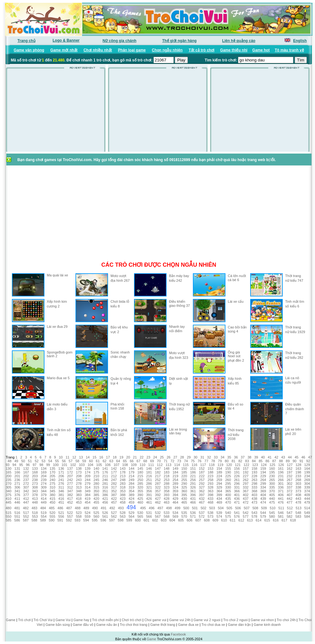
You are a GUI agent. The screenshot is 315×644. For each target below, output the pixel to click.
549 (307, 513)
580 (272, 516)
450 (52, 502)
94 (14, 465)
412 (26, 499)
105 (99, 465)
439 (263, 499)
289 (175, 484)
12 (74, 457)
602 (155, 520)
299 (263, 484)
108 (125, 465)
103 (82, 465)
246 (105, 480)
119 (220, 465)
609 (215, 520)
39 (256, 457)
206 (61, 476)
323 (167, 487)
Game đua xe (188, 625)
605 (181, 520)
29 (189, 457)
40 (263, 457)
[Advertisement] (56, 112)
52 (37, 461)
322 (158, 487)
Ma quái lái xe (58, 275)
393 (167, 495)
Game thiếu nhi (234, 50)
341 (17, 491)
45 (297, 457)
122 (246, 465)
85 (261, 461)
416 (61, 499)
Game (11, 620)
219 (175, 476)
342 (26, 491)
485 (52, 508)
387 (114, 495)
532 (158, 513)
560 (96, 516)
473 (254, 502)
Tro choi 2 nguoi (235, 620)
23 (148, 457)
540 (228, 513)
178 (123, 472)
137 (70, 469)
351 (105, 491)
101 (65, 465)
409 (307, 495)
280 (96, 484)
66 (132, 461)
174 (87, 472)
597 (112, 520)
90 (295, 461)
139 (87, 469)
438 (254, 499)
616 (276, 520)
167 (26, 472)
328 (210, 487)
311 (61, 487)
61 (98, 461)
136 (61, 469)
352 (114, 491)
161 (281, 469)
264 (263, 480)
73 (179, 461)
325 (184, 487)
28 (182, 457)
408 (298, 495)
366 (237, 491)
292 (202, 484)
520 (52, 513)
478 (298, 502)
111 (151, 465)
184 (175, 472)
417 (70, 499)
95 (21, 465)
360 (184, 491)
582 (290, 516)
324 (175, 487)
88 (281, 461)
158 (254, 469)
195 (272, 472)
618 (293, 520)
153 (210, 469)
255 (184, 480)
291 (193, 484)
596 (103, 520)
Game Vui (63, 620)
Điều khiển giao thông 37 (180, 304)
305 (8, 487)
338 (298, 487)
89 (288, 461)
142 (114, 469)
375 (8, 495)
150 (184, 469)
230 (272, 476)
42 (276, 457)
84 (254, 461)
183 (167, 472)
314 (87, 487)
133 (35, 469)
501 (195, 508)
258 (210, 480)
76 (199, 461)
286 (149, 484)
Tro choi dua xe (213, 625)
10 (61, 457)
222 (202, 476)
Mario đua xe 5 (58, 378)
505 (229, 508)
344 (44, 491)
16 (101, 457)
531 (149, 513)
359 (175, 491)
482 (26, 508)
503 (212, 508)
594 (86, 520)
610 (224, 520)
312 (70, 487)
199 (307, 472)
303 (298, 484)
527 (114, 513)
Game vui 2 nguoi (207, 620)
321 (149, 487)
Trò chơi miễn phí (105, 620)
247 (114, 480)
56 (64, 461)
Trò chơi (24, 620)
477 (290, 502)
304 (307, 484)
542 (245, 513)
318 (123, 487)
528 (123, 513)
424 (132, 499)
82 (240, 461)
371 (281, 491)
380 (52, 495)
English (300, 41)
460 (140, 502)
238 (35, 480)
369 (263, 491)
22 (142, 457)
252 (158, 480)
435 (228, 499)
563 (123, 516)
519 (44, 513)
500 (186, 508)
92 (308, 461)
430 (184, 499)
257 (202, 480)
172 (70, 472)
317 (114, 487)
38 (249, 457)
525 (96, 513)
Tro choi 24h (286, 620)
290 (184, 484)
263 (254, 480)
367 (245, 491)
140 (96, 469)
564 (132, 516)
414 (44, 499)
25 (162, 457)
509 (264, 508)
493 (121, 508)
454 (87, 502)
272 (26, 484)
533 (167, 513)
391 (149, 495)
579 (263, 516)
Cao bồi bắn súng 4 (237, 329)
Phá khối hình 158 (117, 406)
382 (70, 495)
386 (105, 495)
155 (228, 469)
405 (272, 495)
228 (254, 476)
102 (73, 465)
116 (194, 465)
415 (52, 499)
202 (26, 476)
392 (158, 495)
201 (17, 476)
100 (56, 465)
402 (245, 495)
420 (96, 499)
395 (184, 495)
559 (87, 516)
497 (160, 508)
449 (44, 502)
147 (158, 469)
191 (237, 472)
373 (298, 491)
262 (245, 480)
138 (79, 469)
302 (290, 484)
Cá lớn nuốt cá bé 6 (237, 278)
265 (272, 480)
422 (114, 499)
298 (254, 484)
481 (17, 508)
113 (168, 465)
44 (290, 457)
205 (52, 476)
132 (26, 469)
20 (128, 457)
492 (112, 508)
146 (149, 469)
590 (52, 520)
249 (132, 480)
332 (245, 487)
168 (35, 472)
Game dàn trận (239, 625)
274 (44, 484)
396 (193, 495)
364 (219, 491)
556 (61, 516)
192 (245, 472)
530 (140, 513)
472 (245, 502)
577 (245, 516)
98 (41, 465)
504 (221, 508)
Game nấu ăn (107, 625)
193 (254, 472)
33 (216, 457)
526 (105, 513)
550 (8, 516)
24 (155, 457)
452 (70, 502)
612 (241, 520)
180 (140, 472)
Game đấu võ (83, 625)
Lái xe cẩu (236, 301)
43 (283, 457)
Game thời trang (163, 625)
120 (229, 465)
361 (193, 491)
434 (219, 499)
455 (96, 502)
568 (167, 516)
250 (140, 480)
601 (147, 520)
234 (307, 476)
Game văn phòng (29, 50)
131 (17, 469)
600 (138, 520)
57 (70, 461)
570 (184, 516)
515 (8, 513)
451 (61, 502)
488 (78, 508)
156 (237, 469)
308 (35, 487)
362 (202, 491)
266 (281, 480)
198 (298, 472)
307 (26, 487)
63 (111, 461)
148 (167, 469)
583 (298, 516)
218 (167, 476)
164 (307, 469)
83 (247, 461)
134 (44, 469)
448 (35, 502)
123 (255, 465)
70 (159, 461)
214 (132, 476)
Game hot (261, 50)
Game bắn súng (58, 625)
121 (238, 465)
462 (158, 502)
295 (228, 484)
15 (95, 457)
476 (281, 502)
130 (8, 469)
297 (245, 484)
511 (281, 508)
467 (202, 502)
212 (114, 476)
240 (52, 480)
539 (219, 513)
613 (250, 520)
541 (237, 513)
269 (307, 480)
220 (184, 476)
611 (233, 520)
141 (105, 469)
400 (228, 495)
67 (138, 461)
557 (70, 516)
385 (96, 495)
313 (79, 487)
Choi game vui (155, 620)
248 (123, 480)
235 (8, 480)
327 (202, 487)
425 (140, 499)
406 (281, 495)
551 (17, 516)
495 (143, 508)
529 (132, 513)
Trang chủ (26, 41)
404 (263, 495)
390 (140, 495)
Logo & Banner (66, 40)
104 (90, 465)
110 (142, 465)
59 (84, 461)
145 (140, 469)
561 (105, 516)
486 (60, 508)
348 (79, 491)
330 (228, 487)
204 (44, 476)
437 (245, 499)
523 (79, 513)
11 (67, 457)
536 (193, 513)
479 (307, 502)
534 (175, 513)
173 (79, 472)
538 (210, 513)
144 (132, 469)
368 (254, 491)
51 (30, 461)
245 (96, 480)
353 (123, 491)
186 (193, 472)
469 (219, 502)
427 (158, 499)
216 (149, 476)
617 (284, 520)
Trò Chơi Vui (43, 620)
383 (79, 495)
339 (307, 487)
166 (17, 472)
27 (175, 457)
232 (290, 476)
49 (16, 461)
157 (245, 469)
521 (61, 513)
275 (52, 484)
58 (77, 461)
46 (303, 457)
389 (132, 495)
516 (17, 513)
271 (17, 484)
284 (132, 484)
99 (48, 465)
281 (105, 484)
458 (123, 502)
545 (272, 513)
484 (43, 508)
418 (79, 499)
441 (281, 499)
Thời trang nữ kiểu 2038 (236, 434)
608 (207, 520)
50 (23, 461)
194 (263, 472)
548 (298, 513)
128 (298, 465)
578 (254, 516)
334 (263, 487)
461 (149, 502)
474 (263, 502)
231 (281, 476)
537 (202, 513)
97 (34, 465)
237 (26, 480)
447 (26, 502)
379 (44, 495)
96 (28, 465)
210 (96, 476)
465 (184, 502)
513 (298, 508)
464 (175, 502)
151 (193, 469)
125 (272, 465)
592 (69, 520)
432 (202, 499)
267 (290, 480)
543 (254, 513)
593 (77, 520)
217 (158, 476)
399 (219, 495)
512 (290, 508)
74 (186, 461)
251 (149, 480)
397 (202, 495)
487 (69, 508)
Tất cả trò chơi (201, 50)
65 (125, 461)
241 (61, 480)
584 (307, 516)
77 (206, 461)
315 (96, 487)
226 (237, 476)
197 (290, 472)
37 (243, 457)
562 (114, 516)
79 (220, 461)
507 (247, 508)
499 (178, 508)
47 (310, 457)
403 (254, 495)
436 (237, 499)
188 (210, 472)
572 (202, 516)
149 (175, 469)
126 (281, 465)
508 (255, 508)
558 (79, 516)
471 (237, 502)
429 (175, 499)
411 (17, 499)
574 (219, 516)
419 (87, 499)
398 (210, 495)
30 (195, 457)
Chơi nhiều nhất (98, 50)
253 (167, 480)
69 (152, 461)
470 (228, 502)
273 (35, 484)
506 (238, 508)
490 (95, 508)
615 (267, 520)
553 (35, 516)
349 (87, 491)
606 (189, 520)
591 (60, 520)
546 (281, 513)
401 (237, 495)
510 (272, 508)
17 (108, 457)
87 (274, 461)
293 (210, 484)
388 (123, 495)
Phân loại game (132, 50)
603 (164, 520)
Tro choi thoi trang (133, 625)
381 (61, 495)
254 (175, 480)
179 (132, 472)
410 (8, 499)
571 (193, 516)
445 (8, 502)
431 (193, 499)
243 (79, 480)
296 (237, 484)
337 (290, 487)
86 (267, 461)
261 (237, 480)
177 (114, 472)
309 (44, 487)
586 (17, 520)
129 (307, 465)
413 (35, 499)
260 (228, 480)
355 (140, 491)
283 (123, 484)
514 (307, 508)
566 (149, 516)
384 (87, 495)
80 (227, 461)
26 (168, 457)
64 (118, 461)
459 (132, 502)
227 (245, 476)
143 (123, 469)
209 (87, 476)
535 (184, 513)
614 (258, 520)
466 (193, 502)
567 (158, 516)
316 (105, 487)
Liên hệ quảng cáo (239, 41)
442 (290, 499)
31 (202, 457)
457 (114, 502)
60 (91, 461)
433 (210, 499)
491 (104, 508)
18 (115, 457)
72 (172, 461)
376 (17, 495)
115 (186, 465)
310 (52, 487)
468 (210, 502)
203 (35, 476)
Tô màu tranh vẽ (289, 50)
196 (281, 472)
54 (50, 461)
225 (228, 476)
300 (272, 484)
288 (167, 484)
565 (140, 516)
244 (87, 480)
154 (219, 469)
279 (87, 484)
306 (17, 487)
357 (158, 491)
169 (44, 472)
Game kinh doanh (267, 625)
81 (233, 461)
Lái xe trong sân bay (178, 431)
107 (116, 465)
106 (108, 465)
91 (301, 461)
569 (175, 516)
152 (202, 469)
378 (35, 495)
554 (44, 516)
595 (95, 520)
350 (96, 491)
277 (70, 484)
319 (132, 487)
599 (129, 520)
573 (210, 516)
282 (114, 484)
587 (26, 520)
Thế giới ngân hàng (179, 41)
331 (237, 487)
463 (167, 502)
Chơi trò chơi (132, 620)
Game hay (82, 620)
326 (193, 487)
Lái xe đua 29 (57, 327)
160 (272, 469)
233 (298, 476)
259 (219, 480)
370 (272, 491)
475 (272, 502)
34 (222, 457)
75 (193, 461)
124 (264, 465)
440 (272, 499)
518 (35, 513)
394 (175, 495)
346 (61, 491)
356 (149, 491)
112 (160, 465)
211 (105, 476)
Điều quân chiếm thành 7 (295, 409)
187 (202, 472)
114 (177, 465)
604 (172, 520)
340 (8, 491)
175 (96, 472)
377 (26, 495)
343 (35, 491)
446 (17, 502)
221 (193, 476)
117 (203, 465)
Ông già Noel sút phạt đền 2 (236, 356)
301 (281, 484)
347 (70, 491)
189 (219, 472)
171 (61, 472)
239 (44, 480)
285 (140, 484)
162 (290, 469)
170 (52, 472)
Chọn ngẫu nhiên (167, 50)
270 (8, 484)
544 (263, 513)
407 (290, 495)
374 (307, 491)
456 (105, 502)
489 (86, 508)
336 (281, 487)
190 (228, 472)
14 (88, 457)
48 (9, 461)
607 (198, 520)
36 (236, 457)
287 (158, 484)
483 (34, 508)
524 (87, 513)
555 (52, 516)
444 (307, 499)
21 (135, 457)
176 (105, 472)
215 (140, 476)
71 (166, 461)
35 (229, 457)
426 (149, 499)
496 (152, 508)
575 (228, 516)
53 (44, 461)
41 (270, 457)
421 (105, 499)
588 (34, 520)
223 (210, 476)
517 (26, 513)
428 (167, 499)
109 (134, 465)
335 (272, 487)
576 (237, 516)
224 (219, 476)
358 (167, 491)
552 (26, 516)
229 (263, 476)
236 (17, 480)
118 (212, 465)
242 (70, 480)
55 (57, 461)
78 (213, 461)
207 (70, 476)
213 (123, 476)
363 (210, 491)
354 (132, 491)
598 (121, 520)
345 (52, 491)
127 (290, 465)
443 (298, 499)
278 (79, 484)
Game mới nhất (64, 50)
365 (228, 491)
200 (8, 476)
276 (61, 484)
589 (43, 520)
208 (79, 476)
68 (145, 461)
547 (290, 513)
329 (219, 487)
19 (121, 457)
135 (52, 469)
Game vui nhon (262, 620)
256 (193, 480)
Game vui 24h (180, 620)
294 (219, 484)
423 (123, 499)
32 (209, 457)
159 (263, 469)
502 (204, 508)
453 (79, 502)
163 (298, 469)
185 (184, 472)
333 (254, 487)
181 (149, 472)
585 (8, 520)
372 (290, 491)
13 (81, 457)
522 (70, 513)
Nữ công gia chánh (120, 41)
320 (140, 487)
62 (105, 461)
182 (158, 472)
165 (8, 472)
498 (169, 508)
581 (281, 516)
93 (8, 465)
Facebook (178, 634)
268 (298, 480)
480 (8, 508)
